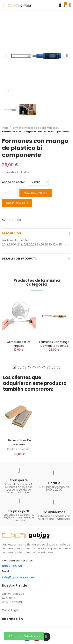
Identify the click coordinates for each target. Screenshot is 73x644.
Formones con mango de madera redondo (54, 344)
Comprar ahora (17, 203)
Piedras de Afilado (19, 449)
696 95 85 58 (12, 566)
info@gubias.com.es (18, 577)
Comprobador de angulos (19, 344)
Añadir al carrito (36, 193)
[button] (6, 56)
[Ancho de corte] (39, 182)
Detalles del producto (20, 259)
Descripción (11, 233)
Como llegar (10, 610)
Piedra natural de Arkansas (19, 442)
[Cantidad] (10, 193)
